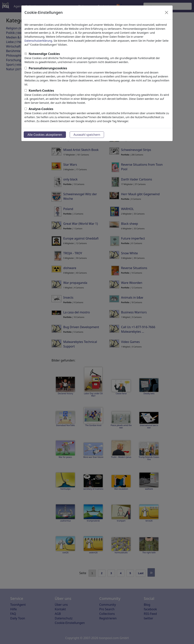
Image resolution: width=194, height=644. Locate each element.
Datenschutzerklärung (38, 41)
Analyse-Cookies (41, 109)
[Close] (167, 12)
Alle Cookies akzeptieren (45, 135)
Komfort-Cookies (41, 91)
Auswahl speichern (87, 135)
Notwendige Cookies (44, 54)
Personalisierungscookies (48, 68)
